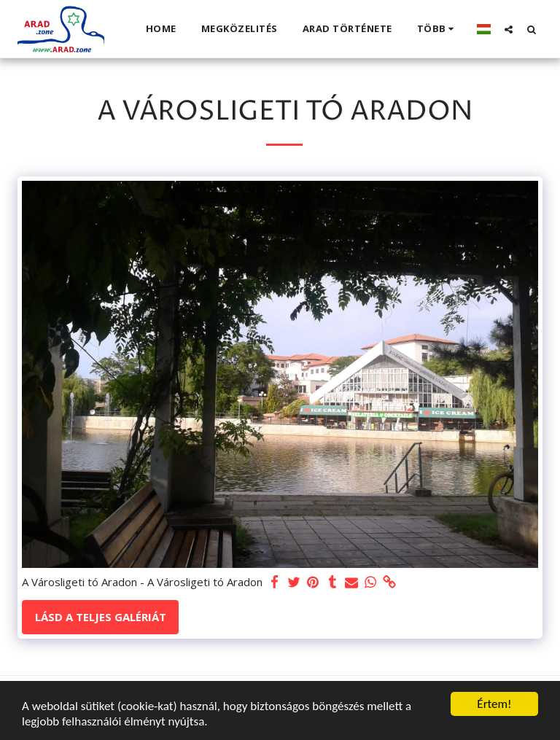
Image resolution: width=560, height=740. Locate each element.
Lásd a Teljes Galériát (101, 617)
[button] (509, 29)
